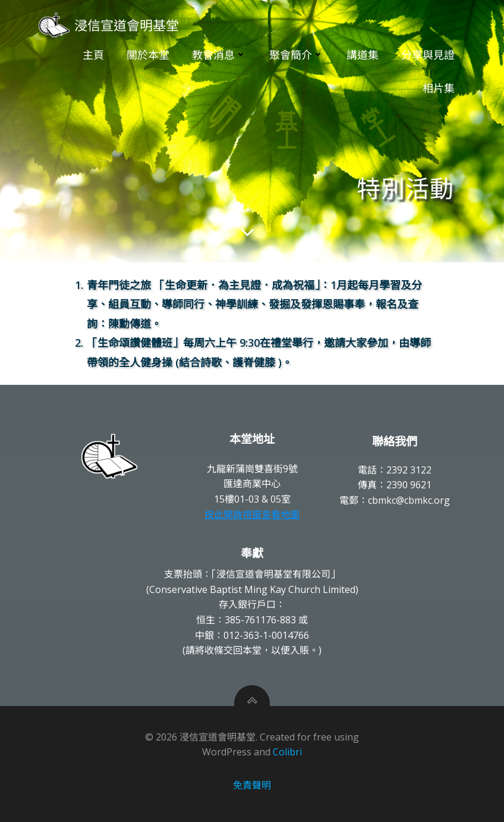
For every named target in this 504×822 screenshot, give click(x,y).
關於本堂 (148, 55)
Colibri (287, 752)
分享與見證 (428, 55)
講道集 (363, 55)
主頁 (93, 55)
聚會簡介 (297, 55)
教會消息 (219, 55)
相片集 (439, 88)
